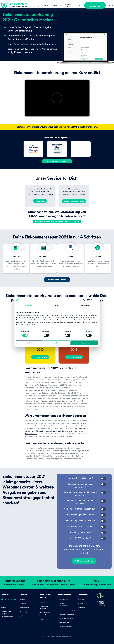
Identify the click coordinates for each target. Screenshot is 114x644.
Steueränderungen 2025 (67, 618)
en (79, 5)
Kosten (46, 5)
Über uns (81, 599)
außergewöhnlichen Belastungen (64, 431)
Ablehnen (29, 343)
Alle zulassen (85, 343)
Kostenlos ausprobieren (95, 5)
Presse (80, 603)
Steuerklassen (63, 599)
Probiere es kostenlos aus (84, 561)
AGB (22, 616)
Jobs (80, 612)
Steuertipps (57, 5)
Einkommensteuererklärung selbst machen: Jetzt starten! (57, 221)
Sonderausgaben (82, 428)
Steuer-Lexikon (68, 5)
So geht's (36, 5)
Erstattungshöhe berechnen (57, 280)
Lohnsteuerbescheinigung (67, 610)
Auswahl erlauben (57, 343)
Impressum (82, 608)
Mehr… (94, 127)
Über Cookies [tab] (85, 305)
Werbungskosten (31, 434)
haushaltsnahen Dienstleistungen (37, 431)
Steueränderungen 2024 (67, 614)
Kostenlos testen (40, 357)
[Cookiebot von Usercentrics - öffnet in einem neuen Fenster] (85, 300)
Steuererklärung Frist (65, 626)
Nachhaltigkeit (25, 612)
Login (111, 5)
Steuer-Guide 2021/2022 (74, 201)
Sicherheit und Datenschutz (57, 161)
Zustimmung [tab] (29, 305)
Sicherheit (24, 603)
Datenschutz (25, 608)
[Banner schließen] (97, 300)
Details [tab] (57, 305)
